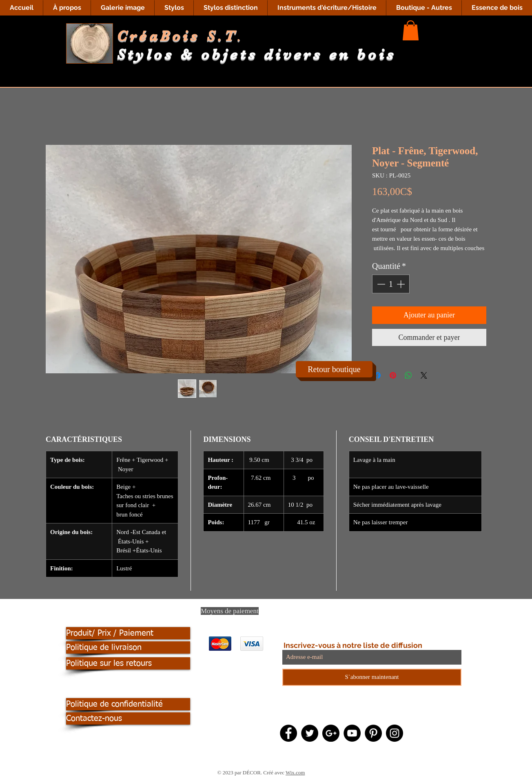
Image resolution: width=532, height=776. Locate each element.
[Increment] (401, 284)
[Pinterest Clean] (324, 614)
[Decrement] (380, 284)
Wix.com (295, 773)
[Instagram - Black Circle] (395, 733)
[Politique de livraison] (128, 647)
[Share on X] (424, 375)
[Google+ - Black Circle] (331, 733)
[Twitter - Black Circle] (310, 733)
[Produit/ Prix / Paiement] (128, 633)
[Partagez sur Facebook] (377, 375)
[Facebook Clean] (291, 614)
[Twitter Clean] (307, 614)
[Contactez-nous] (128, 718)
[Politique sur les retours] (128, 663)
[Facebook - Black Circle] (288, 733)
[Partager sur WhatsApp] (408, 375)
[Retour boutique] (334, 369)
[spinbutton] (391, 284)
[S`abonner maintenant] (372, 677)
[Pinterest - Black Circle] (373, 733)
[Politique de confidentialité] (128, 704)
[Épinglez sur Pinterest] (393, 375)
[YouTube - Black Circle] (352, 733)
